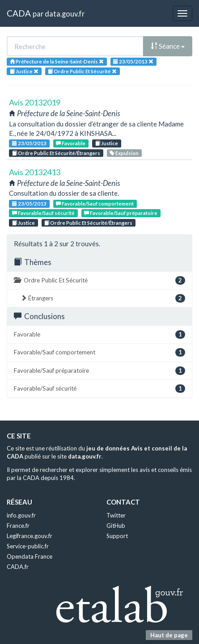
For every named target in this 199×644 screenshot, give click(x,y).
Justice (107, 143)
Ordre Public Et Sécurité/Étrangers (56, 153)
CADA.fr (18, 567)
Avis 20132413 (35, 172)
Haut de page (169, 635)
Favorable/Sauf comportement (95, 204)
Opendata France (30, 556)
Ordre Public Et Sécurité (99, 280)
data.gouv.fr (65, 14)
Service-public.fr (28, 546)
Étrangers (103, 298)
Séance (168, 46)
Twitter (116, 515)
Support (117, 536)
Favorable (71, 143)
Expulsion (124, 153)
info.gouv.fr (21, 515)
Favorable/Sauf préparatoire (121, 213)
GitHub (116, 526)
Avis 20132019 (35, 102)
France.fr (18, 526)
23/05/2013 (29, 143)
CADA (19, 13)
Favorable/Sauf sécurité (43, 213)
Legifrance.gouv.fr (30, 536)
